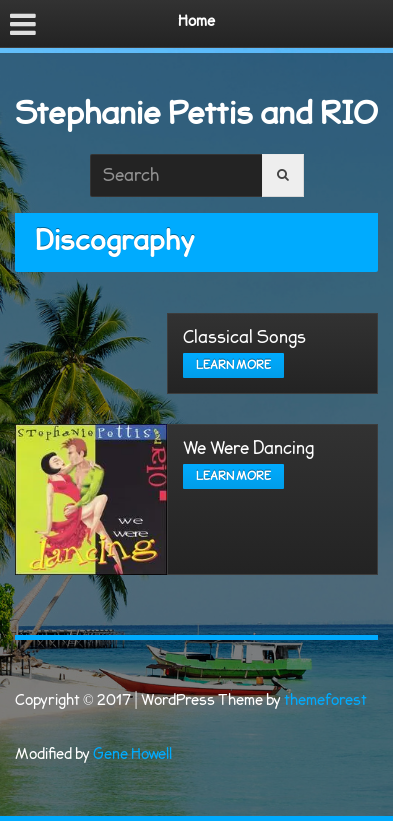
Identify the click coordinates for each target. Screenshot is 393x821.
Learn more (233, 365)
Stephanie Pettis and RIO (196, 113)
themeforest (325, 700)
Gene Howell (132, 754)
